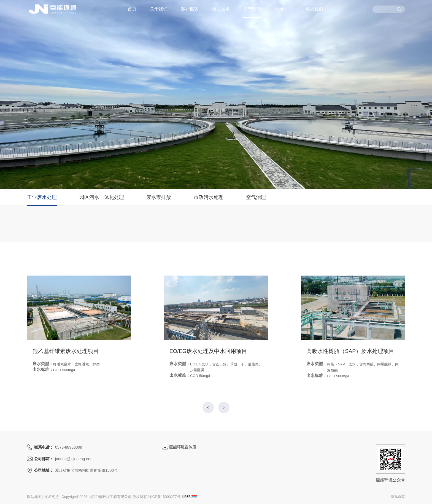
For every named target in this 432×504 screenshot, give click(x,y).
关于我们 (159, 9)
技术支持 (52, 497)
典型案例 (252, 9)
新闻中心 (283, 9)
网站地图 (34, 497)
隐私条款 (398, 496)
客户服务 (190, 9)
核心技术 (221, 9)
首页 (132, 9)
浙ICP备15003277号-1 (166, 497)
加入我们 (314, 9)
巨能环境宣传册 (179, 447)
